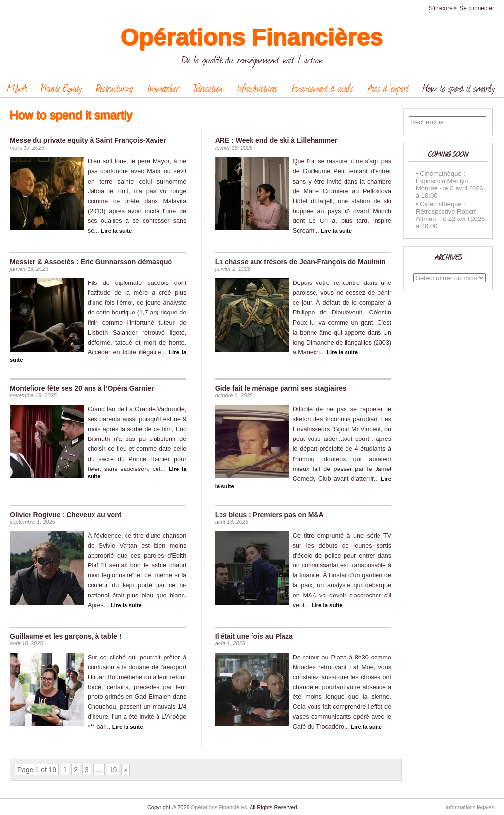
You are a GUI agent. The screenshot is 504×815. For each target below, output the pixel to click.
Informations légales (470, 807)
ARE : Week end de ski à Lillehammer (276, 140)
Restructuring (114, 88)
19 (113, 770)
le (446, 188)
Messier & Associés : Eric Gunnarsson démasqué (91, 262)
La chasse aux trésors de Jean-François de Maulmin (300, 262)
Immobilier (163, 88)
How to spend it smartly (459, 88)
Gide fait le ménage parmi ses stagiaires (281, 388)
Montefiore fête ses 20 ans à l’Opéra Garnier (82, 388)
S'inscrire (441, 8)
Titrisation (208, 88)
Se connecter (477, 8)
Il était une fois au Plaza (254, 636)
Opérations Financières (252, 37)
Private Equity (61, 88)
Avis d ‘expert (388, 88)
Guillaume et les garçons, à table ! (65, 636)
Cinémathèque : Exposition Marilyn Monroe (442, 181)
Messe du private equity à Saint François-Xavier (88, 140)
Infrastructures (257, 88)
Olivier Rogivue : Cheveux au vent (65, 515)
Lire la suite (116, 231)
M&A (17, 88)
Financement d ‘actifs (323, 88)
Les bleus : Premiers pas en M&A (269, 515)
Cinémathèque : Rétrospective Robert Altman (446, 211)
